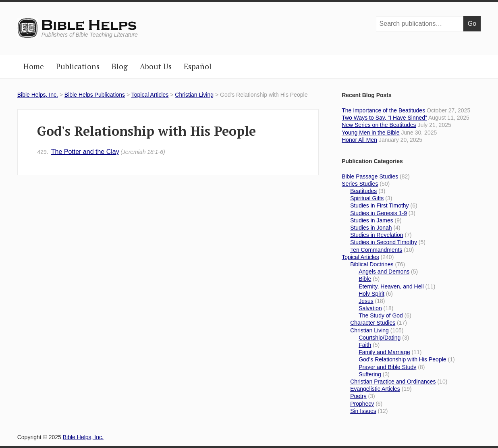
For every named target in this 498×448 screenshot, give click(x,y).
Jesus (366, 301)
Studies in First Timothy (380, 205)
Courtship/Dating (380, 338)
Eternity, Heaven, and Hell (391, 286)
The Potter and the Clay (101, 152)
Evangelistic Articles (375, 389)
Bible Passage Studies (370, 176)
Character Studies (373, 323)
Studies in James (372, 220)
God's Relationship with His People (402, 359)
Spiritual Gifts (367, 198)
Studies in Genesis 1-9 (379, 213)
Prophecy (362, 404)
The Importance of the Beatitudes (383, 110)
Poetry (358, 396)
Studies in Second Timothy (384, 242)
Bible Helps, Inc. (90, 25)
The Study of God (381, 315)
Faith (365, 345)
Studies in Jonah (371, 228)
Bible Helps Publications (95, 95)
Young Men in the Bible (370, 133)
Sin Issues (363, 411)
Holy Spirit (371, 294)
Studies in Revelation (377, 235)
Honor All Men (359, 140)
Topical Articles (150, 95)
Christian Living (194, 95)
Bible (365, 279)
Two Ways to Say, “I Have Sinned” (384, 118)
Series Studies (360, 184)
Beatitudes (363, 191)
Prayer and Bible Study (387, 367)
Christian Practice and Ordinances (393, 382)
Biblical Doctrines (372, 264)
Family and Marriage (384, 352)
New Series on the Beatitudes (379, 125)
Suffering (370, 374)
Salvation (370, 308)
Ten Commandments (376, 250)
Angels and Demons (384, 272)
